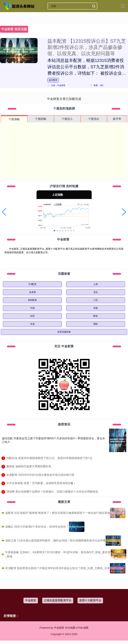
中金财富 (31, 600)
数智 (96, 316)
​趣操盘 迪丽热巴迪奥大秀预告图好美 (29, 466)
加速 (96, 308)
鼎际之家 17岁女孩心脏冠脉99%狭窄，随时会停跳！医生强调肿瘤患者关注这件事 (55, 541)
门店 (96, 300)
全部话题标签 (64, 332)
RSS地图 (70, 628)
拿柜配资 (32, 300)
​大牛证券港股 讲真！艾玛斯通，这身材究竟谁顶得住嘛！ (41, 483)
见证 (96, 292)
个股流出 (94, 119)
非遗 (32, 324)
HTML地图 (82, 628)
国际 (96, 324)
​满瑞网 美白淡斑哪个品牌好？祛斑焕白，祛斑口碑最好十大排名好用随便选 (52, 492)
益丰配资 (53, 80)
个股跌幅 (41, 119)
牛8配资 (32, 284)
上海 (96, 284)
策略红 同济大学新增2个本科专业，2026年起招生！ (37, 527)
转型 (32, 316)
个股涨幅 (14, 119)
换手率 (117, 119)
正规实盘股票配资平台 (58, 600)
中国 (32, 308)
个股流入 (67, 119)
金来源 (32, 292)
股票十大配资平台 (90, 600)
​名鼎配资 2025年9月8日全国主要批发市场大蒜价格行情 (40, 475)
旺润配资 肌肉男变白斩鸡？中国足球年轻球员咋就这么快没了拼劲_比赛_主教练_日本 (58, 568)
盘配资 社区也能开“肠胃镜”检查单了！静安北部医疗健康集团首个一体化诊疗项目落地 (58, 513)
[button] (4, 212)
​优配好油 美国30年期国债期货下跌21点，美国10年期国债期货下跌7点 (49, 458)
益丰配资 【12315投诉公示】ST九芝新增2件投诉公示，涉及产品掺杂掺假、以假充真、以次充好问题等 (87, 47)
